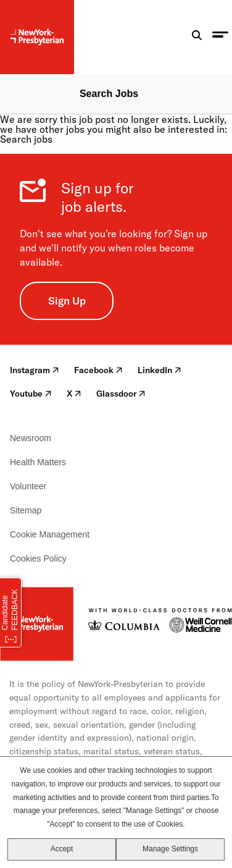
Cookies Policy (38, 558)
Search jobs (26, 139)
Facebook (98, 370)
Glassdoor (121, 394)
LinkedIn (159, 370)
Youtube (31, 394)
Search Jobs (109, 94)
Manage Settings (170, 849)
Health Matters (38, 462)
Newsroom (31, 438)
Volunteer (28, 486)
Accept (62, 849)
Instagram (35, 370)
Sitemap (26, 510)
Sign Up (67, 301)
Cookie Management (50, 534)
